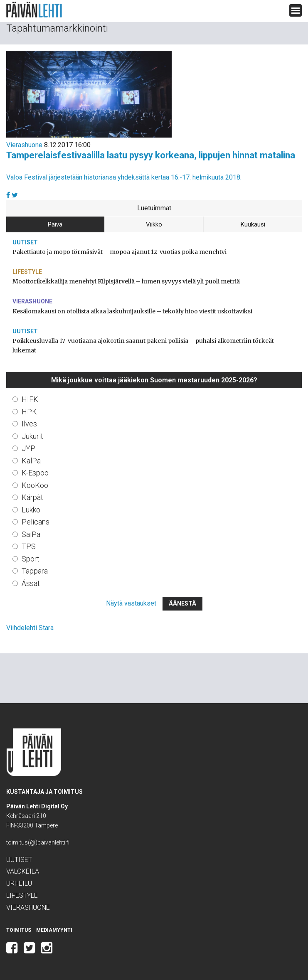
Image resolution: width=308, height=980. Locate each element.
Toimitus (19, 930)
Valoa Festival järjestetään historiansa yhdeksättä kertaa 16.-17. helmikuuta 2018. (124, 177)
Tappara (35, 571)
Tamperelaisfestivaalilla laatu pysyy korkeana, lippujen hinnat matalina (151, 155)
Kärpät (32, 497)
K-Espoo (35, 473)
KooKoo (35, 485)
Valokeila (23, 871)
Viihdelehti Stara (30, 628)
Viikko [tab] (154, 224)
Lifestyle (27, 272)
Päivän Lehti (34, 10)
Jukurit (32, 436)
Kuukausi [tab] (253, 224)
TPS (29, 546)
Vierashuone (24, 145)
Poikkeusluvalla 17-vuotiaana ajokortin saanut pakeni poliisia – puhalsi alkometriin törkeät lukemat (143, 346)
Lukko (31, 510)
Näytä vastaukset (131, 603)
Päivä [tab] (55, 224)
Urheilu (19, 883)
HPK (29, 412)
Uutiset (25, 242)
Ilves (29, 424)
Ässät (31, 583)
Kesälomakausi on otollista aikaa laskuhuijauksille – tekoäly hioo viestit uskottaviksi (132, 311)
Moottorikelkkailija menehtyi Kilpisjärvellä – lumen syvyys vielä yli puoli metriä (126, 281)
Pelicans (36, 522)
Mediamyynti (54, 930)
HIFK (30, 399)
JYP (28, 448)
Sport (31, 559)
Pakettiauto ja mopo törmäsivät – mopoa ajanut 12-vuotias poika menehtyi (120, 252)
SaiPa (31, 534)
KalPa (31, 461)
